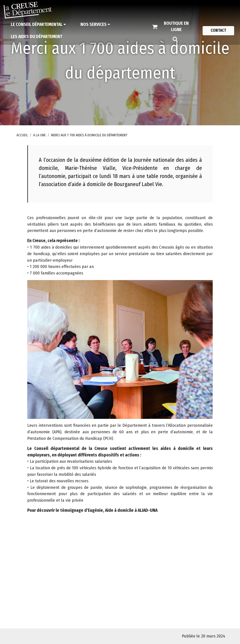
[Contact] (218, 31)
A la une (39, 135)
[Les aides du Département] (37, 37)
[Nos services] (95, 25)
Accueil (22, 135)
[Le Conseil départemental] (38, 25)
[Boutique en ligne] (173, 27)
